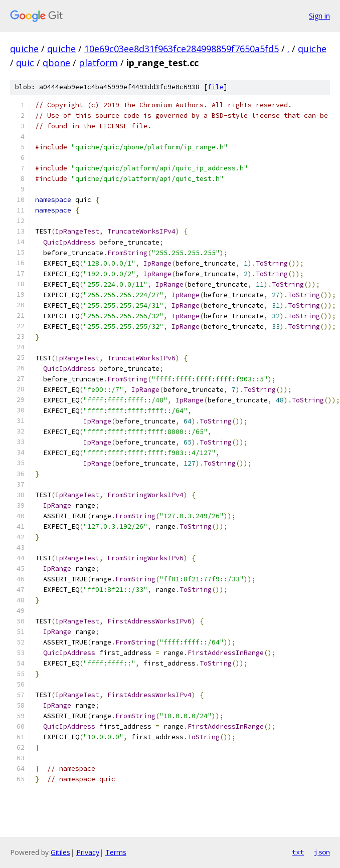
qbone (56, 63)
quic (25, 63)
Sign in (319, 16)
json (322, 852)
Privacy (88, 852)
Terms (116, 852)
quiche (24, 49)
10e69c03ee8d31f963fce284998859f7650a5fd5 (182, 49)
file (216, 87)
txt (298, 852)
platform (98, 63)
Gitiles (60, 852)
